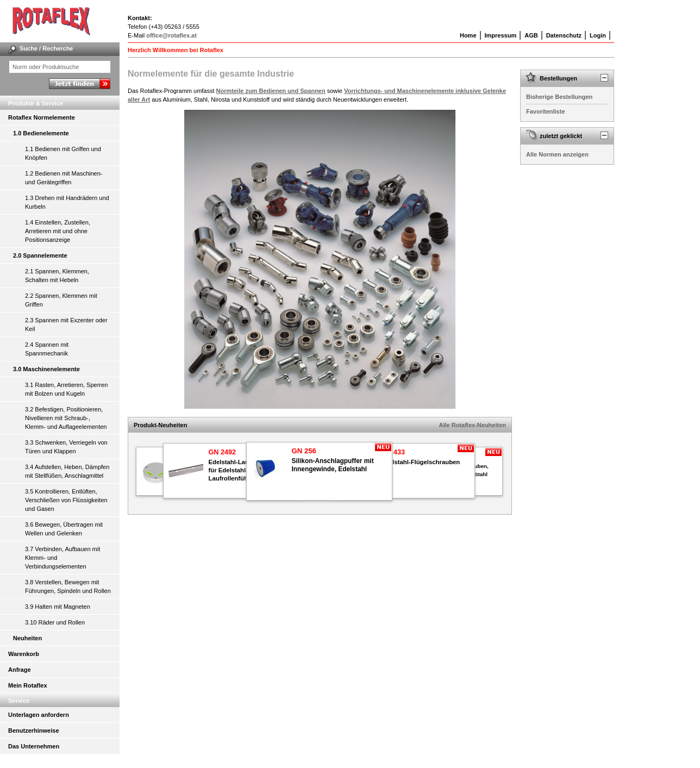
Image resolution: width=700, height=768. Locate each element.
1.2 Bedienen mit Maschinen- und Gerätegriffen (64, 178)
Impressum (501, 35)
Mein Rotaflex (28, 685)
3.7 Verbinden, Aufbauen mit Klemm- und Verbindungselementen (62, 558)
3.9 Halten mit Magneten (58, 607)
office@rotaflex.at (171, 35)
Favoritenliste (546, 111)
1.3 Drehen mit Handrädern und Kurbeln (67, 202)
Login (598, 35)
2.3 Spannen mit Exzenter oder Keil (66, 324)
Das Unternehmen (34, 746)
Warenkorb (24, 654)
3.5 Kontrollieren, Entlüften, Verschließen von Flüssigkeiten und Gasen (66, 500)
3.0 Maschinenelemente (46, 369)
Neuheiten (27, 638)
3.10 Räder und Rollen (55, 622)
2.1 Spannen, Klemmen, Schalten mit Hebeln (57, 276)
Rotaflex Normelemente (42, 117)
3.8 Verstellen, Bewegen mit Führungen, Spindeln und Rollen (68, 586)
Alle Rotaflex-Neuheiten (473, 425)
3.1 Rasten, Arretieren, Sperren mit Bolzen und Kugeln (66, 389)
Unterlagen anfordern (39, 715)
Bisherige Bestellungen (559, 97)
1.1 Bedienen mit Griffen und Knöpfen (63, 153)
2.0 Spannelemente (40, 255)
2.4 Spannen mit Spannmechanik (47, 349)
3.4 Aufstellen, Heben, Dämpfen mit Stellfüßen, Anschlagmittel (67, 471)
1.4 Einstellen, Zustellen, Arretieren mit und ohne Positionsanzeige (58, 231)
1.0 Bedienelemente (41, 133)
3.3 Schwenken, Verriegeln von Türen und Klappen (66, 447)
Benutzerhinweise (34, 730)
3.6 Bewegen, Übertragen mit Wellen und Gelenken (64, 529)
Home (468, 35)
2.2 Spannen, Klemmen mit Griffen (61, 300)
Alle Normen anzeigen (557, 154)
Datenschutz (564, 35)
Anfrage (20, 670)
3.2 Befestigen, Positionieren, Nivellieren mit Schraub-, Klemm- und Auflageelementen (66, 418)
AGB (531, 35)
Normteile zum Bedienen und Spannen (271, 91)
